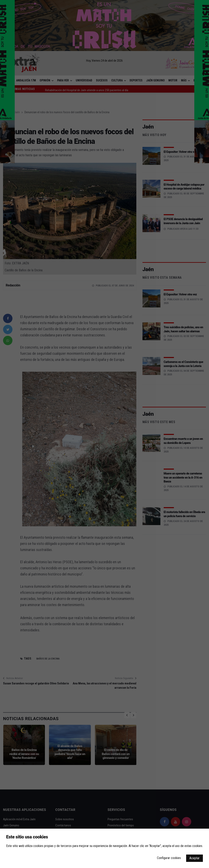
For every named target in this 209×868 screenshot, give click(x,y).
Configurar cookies (169, 858)
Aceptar (195, 858)
